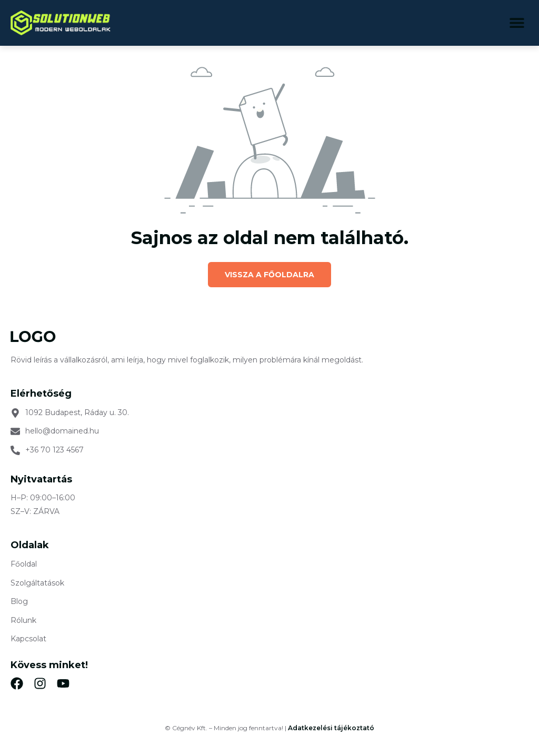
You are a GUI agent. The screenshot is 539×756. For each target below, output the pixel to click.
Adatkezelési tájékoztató (331, 728)
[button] (517, 23)
